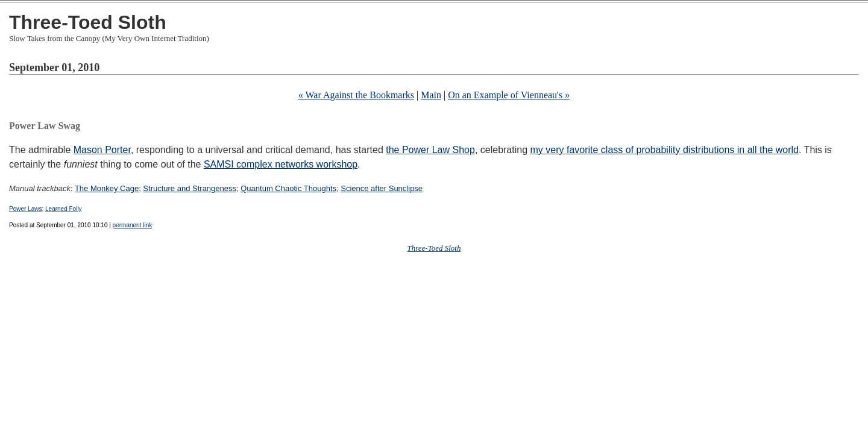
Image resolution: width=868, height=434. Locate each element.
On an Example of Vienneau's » (509, 95)
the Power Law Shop (430, 150)
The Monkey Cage (107, 188)
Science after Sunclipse (382, 188)
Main (431, 95)
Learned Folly (64, 209)
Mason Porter (102, 150)
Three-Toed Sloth (88, 22)
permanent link (133, 225)
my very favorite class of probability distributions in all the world (665, 150)
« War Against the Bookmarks (356, 95)
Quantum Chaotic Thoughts (288, 188)
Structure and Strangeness (190, 188)
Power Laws (25, 209)
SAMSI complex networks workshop (281, 164)
